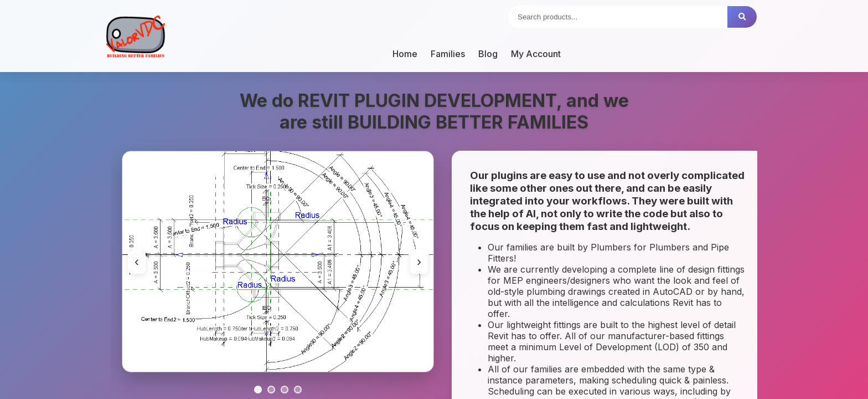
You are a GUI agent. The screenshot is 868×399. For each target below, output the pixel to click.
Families (448, 54)
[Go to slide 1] (258, 390)
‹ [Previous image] (137, 261)
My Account (536, 54)
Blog (488, 54)
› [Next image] (419, 261)
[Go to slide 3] (285, 390)
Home (405, 54)
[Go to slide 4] (298, 390)
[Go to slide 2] (271, 390)
